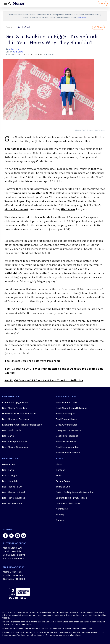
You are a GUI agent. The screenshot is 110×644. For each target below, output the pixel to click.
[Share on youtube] (24, 536)
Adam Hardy (15, 49)
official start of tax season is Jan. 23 (74, 341)
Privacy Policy (63, 481)
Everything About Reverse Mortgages (22, 425)
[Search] (10, 4)
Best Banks (8, 436)
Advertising (62, 509)
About (59, 464)
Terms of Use (63, 487)
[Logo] (19, 4)
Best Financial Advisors (68, 453)
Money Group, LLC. (28, 612)
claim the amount (16, 209)
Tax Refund (24, 27)
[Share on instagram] (18, 536)
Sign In (102, 3)
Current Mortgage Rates (15, 403)
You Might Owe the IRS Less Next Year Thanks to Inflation (44, 380)
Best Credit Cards (12, 430)
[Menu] (5, 4)
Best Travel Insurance (14, 498)
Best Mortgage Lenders (15, 408)
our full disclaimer (85, 628)
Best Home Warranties (67, 447)
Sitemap (60, 515)
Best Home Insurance (67, 436)
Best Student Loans (66, 403)
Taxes (9, 27)
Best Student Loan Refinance (71, 408)
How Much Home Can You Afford (19, 414)
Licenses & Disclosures (68, 504)
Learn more (81, 17)
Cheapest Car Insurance (68, 430)
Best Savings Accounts (15, 442)
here (78, 635)
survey (74, 157)
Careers (60, 520)
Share (98, 27)
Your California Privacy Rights (71, 498)
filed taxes (68, 209)
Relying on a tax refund (20, 309)
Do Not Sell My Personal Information (75, 492)
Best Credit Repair (65, 414)
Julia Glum (18, 52)
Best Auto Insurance (67, 425)
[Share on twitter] (11, 536)
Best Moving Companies (15, 447)
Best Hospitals (10, 481)
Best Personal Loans (67, 419)
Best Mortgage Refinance (16, 419)
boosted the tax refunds (34, 217)
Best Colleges (10, 476)
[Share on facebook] (5, 536)
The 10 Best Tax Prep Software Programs (32, 361)
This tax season (15, 149)
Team (59, 476)
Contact (60, 470)
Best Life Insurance (66, 442)
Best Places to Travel (14, 492)
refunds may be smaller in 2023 (31, 193)
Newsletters (9, 464)
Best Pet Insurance (12, 504)
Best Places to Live (12, 487)
